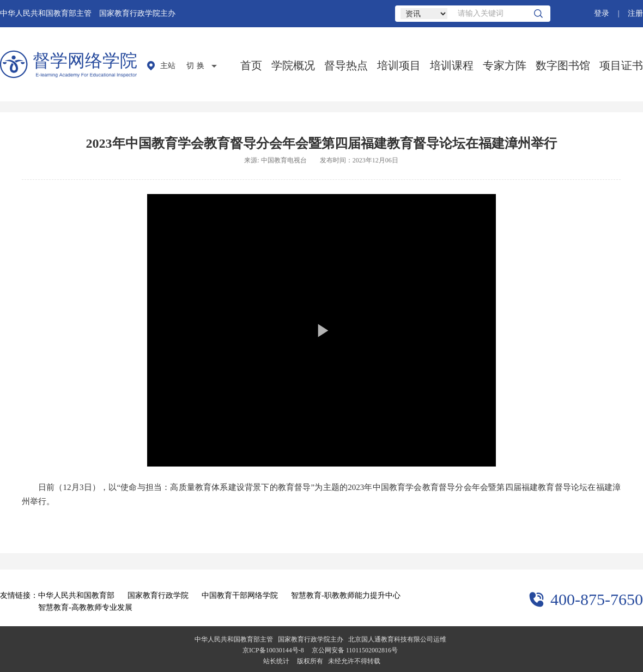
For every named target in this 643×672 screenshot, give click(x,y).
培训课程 (452, 65)
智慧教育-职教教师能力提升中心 (346, 595)
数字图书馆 (563, 65)
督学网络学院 (85, 60)
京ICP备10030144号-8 (273, 650)
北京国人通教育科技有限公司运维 (397, 639)
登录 (602, 13)
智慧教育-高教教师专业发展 (85, 607)
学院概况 (293, 65)
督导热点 (346, 65)
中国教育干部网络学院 (240, 595)
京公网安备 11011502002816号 (355, 650)
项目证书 (621, 65)
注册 (635, 13)
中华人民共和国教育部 (76, 595)
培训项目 (399, 65)
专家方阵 (505, 65)
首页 (251, 65)
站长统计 (276, 661)
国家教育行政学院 (158, 595)
